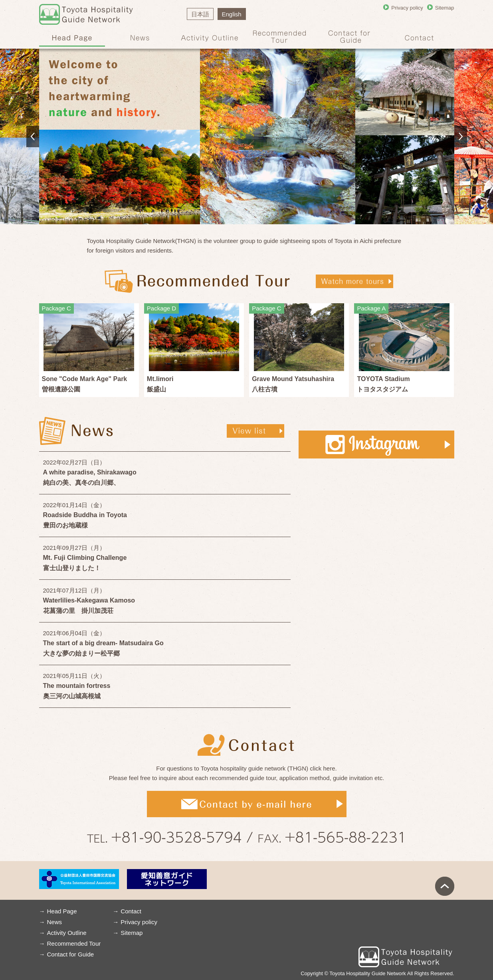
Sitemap (445, 8)
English (232, 14)
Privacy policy (407, 8)
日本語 (200, 14)
